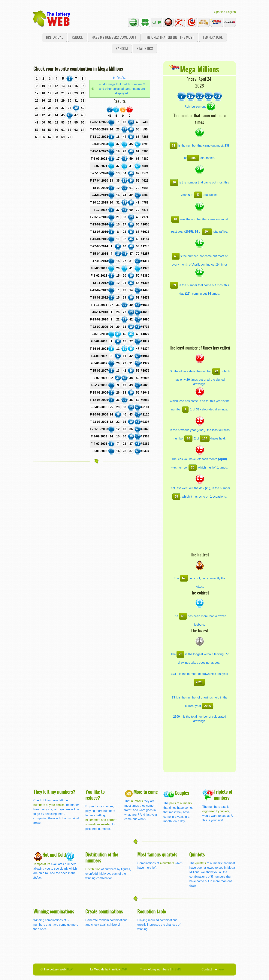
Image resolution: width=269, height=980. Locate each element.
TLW (70, 969)
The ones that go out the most (170, 37)
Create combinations (104, 911)
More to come (145, 792)
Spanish (220, 12)
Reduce (77, 37)
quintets (201, 863)
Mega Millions (199, 69)
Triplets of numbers (223, 795)
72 (216, 371)
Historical (55, 37)
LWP (124, 969)
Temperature (213, 37)
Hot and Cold (54, 855)
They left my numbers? (54, 792)
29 (174, 285)
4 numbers (167, 863)
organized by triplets (216, 811)
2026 (208, 706)
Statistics (145, 48)
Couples (182, 793)
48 (176, 256)
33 (198, 195)
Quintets (197, 854)
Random (122, 48)
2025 (199, 682)
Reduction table (152, 911)
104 (207, 232)
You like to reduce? (95, 795)
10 (175, 219)
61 (183, 616)
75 (193, 468)
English (231, 12)
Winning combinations (54, 911)
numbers (137, 801)
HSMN (177, 969)
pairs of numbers (181, 803)
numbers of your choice (49, 805)
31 (174, 146)
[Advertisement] (200, 320)
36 (174, 182)
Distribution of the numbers (102, 857)
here (221, 969)
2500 (193, 158)
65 (176, 497)
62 (184, 578)
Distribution (93, 869)
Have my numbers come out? (114, 37)
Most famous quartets (157, 854)
